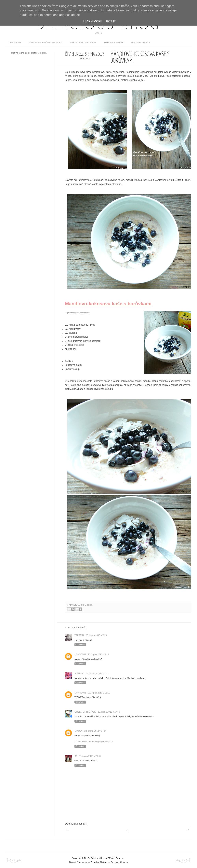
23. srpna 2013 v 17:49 (109, 712)
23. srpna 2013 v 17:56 (95, 731)
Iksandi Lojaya (121, 862)
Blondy (79, 674)
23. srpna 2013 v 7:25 (96, 635)
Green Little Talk (85, 712)
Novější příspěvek (68, 830)
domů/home (15, 43)
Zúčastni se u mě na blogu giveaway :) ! (94, 741)
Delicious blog (98, 26)
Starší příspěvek (188, 830)
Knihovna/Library (114, 43)
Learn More (92, 21)
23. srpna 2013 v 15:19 (99, 693)
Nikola (78, 731)
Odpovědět (80, 645)
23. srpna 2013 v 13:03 (96, 674)
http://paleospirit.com (81, 313)
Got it (111, 21)
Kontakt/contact (141, 43)
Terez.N (79, 635)
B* (76, 756)
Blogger (42, 53)
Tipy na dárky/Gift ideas (83, 43)
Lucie (81, 605)
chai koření (79, 345)
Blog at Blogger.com (79, 862)
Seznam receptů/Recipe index (46, 43)
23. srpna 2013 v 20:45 (90, 756)
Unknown (80, 654)
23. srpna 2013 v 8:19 (98, 654)
